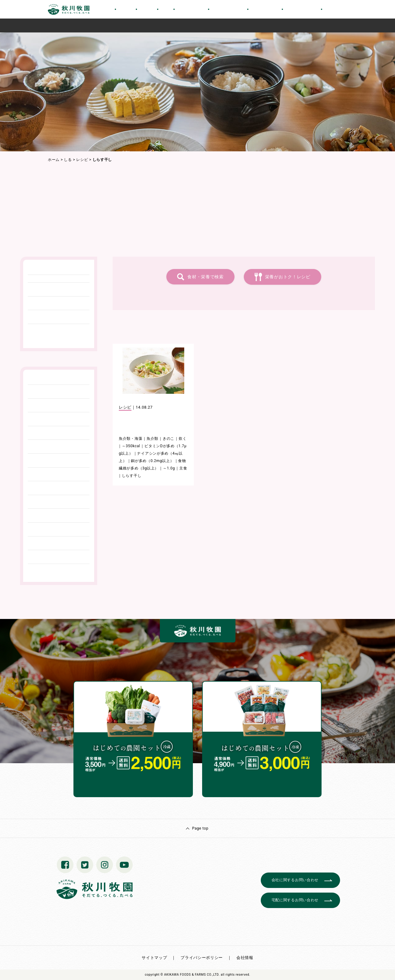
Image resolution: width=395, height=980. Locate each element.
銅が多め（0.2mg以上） (152, 461)
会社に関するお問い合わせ (295, 880)
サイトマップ (154, 958)
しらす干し (132, 476)
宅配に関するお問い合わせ (295, 900)
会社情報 (245, 958)
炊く (183, 439)
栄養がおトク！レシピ (288, 277)
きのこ (168, 439)
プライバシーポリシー (202, 958)
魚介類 (152, 439)
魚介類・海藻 (131, 439)
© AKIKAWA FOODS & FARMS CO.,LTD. (190, 975)
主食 (183, 468)
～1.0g (169, 468)
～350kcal (131, 446)
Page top (200, 828)
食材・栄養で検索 (206, 277)
